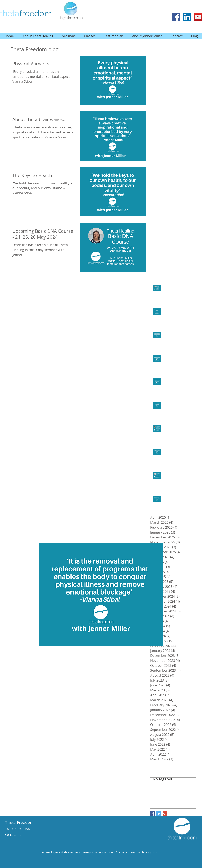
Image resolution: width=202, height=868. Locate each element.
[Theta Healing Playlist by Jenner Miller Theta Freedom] (198, 17)
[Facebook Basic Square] (153, 814)
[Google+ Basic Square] (165, 814)
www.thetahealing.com (143, 852)
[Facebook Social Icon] (176, 17)
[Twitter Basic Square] (159, 814)
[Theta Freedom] (187, 17)
